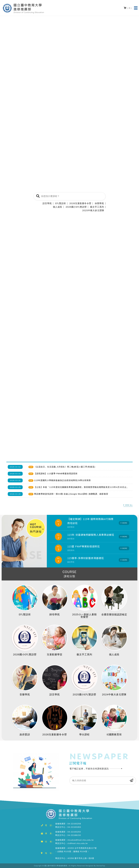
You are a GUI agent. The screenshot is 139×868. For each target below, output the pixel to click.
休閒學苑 (99, 203)
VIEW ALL (129, 505)
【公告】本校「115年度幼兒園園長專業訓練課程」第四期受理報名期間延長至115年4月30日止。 (81, 487)
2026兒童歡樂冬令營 (80, 203)
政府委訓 (25, 735)
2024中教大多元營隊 (114, 695)
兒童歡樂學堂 (55, 655)
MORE (125, 523)
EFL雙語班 (61, 203)
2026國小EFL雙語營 (76, 207)
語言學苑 (47, 203)
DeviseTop (101, 866)
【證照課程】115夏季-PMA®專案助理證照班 (56, 474)
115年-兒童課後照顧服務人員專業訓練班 (91, 535)
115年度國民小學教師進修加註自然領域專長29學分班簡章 (62, 480)
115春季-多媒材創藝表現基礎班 (86, 558)
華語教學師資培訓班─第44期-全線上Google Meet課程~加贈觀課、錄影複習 (71, 494)
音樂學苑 (25, 695)
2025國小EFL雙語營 (84, 695)
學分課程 (84, 735)
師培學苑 (55, 615)
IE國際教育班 (114, 735)
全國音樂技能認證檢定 (114, 615)
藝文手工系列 (97, 207)
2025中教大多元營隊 (93, 210)
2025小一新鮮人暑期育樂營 (84, 616)
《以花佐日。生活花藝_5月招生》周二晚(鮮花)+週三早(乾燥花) (65, 467)
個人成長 (58, 207)
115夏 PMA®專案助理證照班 (84, 546)
